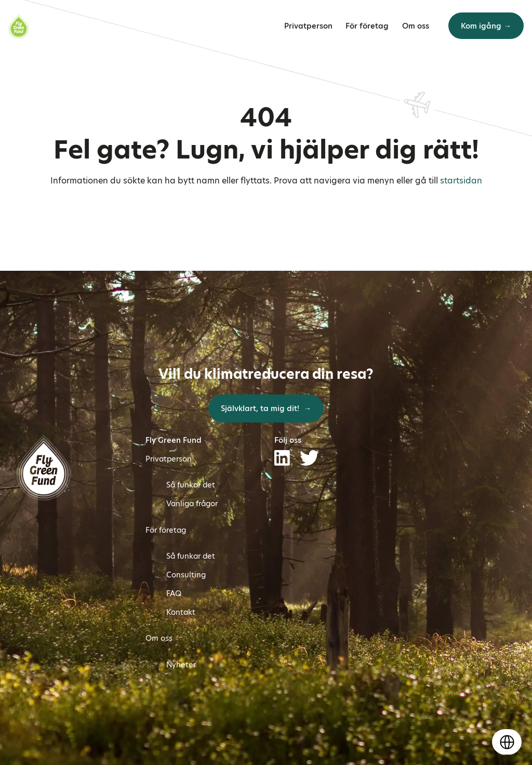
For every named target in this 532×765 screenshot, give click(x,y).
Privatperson (308, 26)
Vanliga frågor (192, 504)
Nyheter (181, 665)
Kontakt (181, 612)
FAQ (174, 593)
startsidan (461, 181)
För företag (367, 26)
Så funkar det (191, 485)
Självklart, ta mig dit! (261, 408)
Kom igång (481, 26)
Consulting (186, 575)
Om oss (416, 26)
